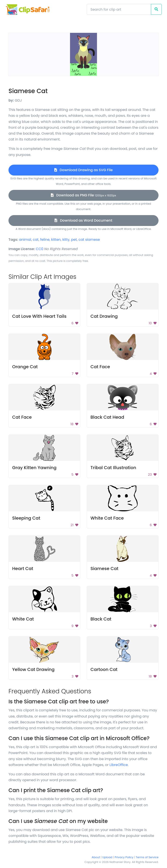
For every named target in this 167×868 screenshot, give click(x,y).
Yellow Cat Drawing (33, 669)
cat (36, 240)
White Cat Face (107, 518)
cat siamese (89, 240)
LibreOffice (119, 765)
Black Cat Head (107, 417)
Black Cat (101, 619)
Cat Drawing (104, 316)
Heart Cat (23, 569)
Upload (107, 857)
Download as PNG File (83, 195)
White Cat (23, 619)
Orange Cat (25, 367)
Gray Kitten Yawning (34, 468)
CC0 (40, 249)
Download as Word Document (83, 220)
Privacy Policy (124, 857)
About (96, 857)
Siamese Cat (104, 569)
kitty (66, 240)
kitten (56, 240)
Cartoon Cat (104, 669)
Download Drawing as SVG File (83, 170)
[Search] (119, 9)
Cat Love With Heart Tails (39, 316)
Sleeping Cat (26, 518)
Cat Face (100, 367)
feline (45, 240)
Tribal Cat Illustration (113, 468)
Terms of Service (147, 857)
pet (74, 240)
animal (25, 240)
